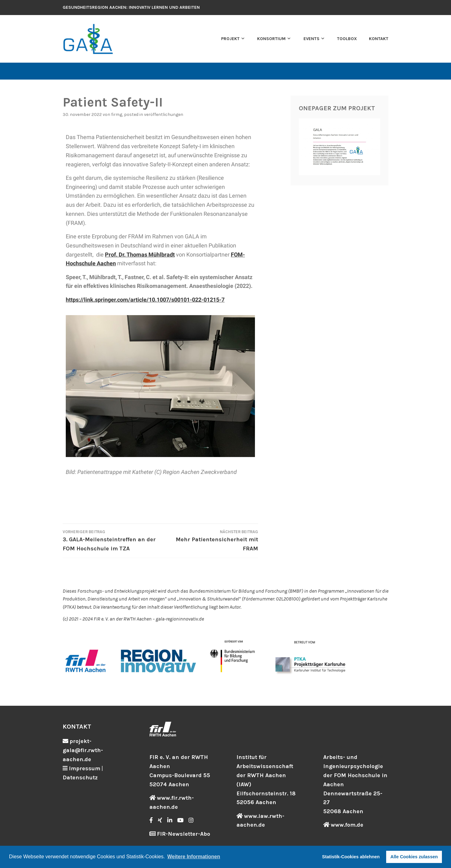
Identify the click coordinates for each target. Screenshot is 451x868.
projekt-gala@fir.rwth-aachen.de (83, 750)
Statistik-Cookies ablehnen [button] (351, 857)
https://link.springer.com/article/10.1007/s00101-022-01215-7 (145, 300)
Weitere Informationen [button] (194, 857)
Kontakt (379, 39)
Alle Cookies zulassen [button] (414, 857)
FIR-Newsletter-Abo (184, 834)
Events (311, 39)
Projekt (230, 39)
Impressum (85, 768)
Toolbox (347, 39)
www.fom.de (347, 825)
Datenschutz (80, 777)
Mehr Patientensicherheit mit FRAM (209, 540)
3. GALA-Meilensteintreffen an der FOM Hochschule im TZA (111, 540)
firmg (117, 114)
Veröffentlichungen (164, 114)
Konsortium (271, 39)
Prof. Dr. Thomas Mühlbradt (140, 255)
